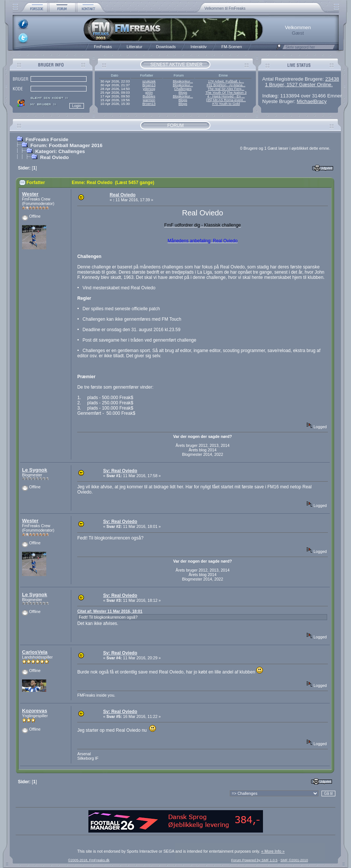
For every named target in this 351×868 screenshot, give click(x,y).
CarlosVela (35, 652)
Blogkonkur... (183, 81)
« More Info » (273, 851)
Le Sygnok (35, 470)
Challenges (183, 89)
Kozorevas (35, 711)
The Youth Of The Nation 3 (226, 93)
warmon (149, 100)
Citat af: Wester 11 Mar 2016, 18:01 (110, 611)
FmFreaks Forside (47, 139)
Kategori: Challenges (60, 151)
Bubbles (149, 96)
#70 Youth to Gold (226, 104)
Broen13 (149, 85)
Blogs (183, 93)
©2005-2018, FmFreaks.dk (89, 860)
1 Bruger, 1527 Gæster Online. (299, 85)
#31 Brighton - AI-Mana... (226, 85)
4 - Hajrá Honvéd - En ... (226, 96)
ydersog (149, 89)
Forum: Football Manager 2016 (66, 145)
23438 (332, 79)
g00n (149, 93)
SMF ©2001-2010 (294, 860)
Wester (30, 194)
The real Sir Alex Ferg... (226, 89)
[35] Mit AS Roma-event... (226, 100)
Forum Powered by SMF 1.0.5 (254, 860)
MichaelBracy (312, 101)
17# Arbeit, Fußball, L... (226, 81)
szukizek (149, 81)
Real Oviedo (54, 157)
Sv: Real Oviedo (120, 471)
